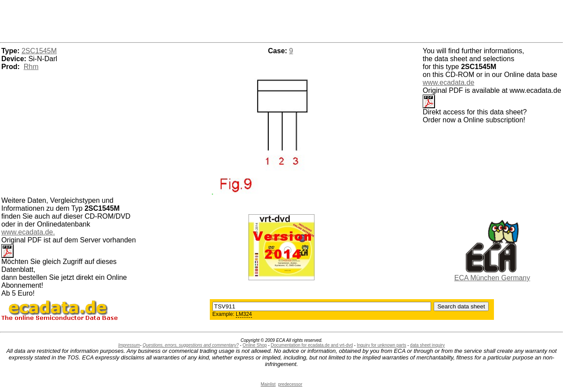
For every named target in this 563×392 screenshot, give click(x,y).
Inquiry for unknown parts (381, 345)
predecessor (290, 384)
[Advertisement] (281, 20)
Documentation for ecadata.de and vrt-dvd (312, 345)
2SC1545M (39, 51)
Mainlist (268, 384)
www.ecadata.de (448, 82)
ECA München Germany (492, 278)
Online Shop (255, 345)
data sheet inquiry (427, 345)
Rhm (31, 67)
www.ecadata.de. (28, 232)
